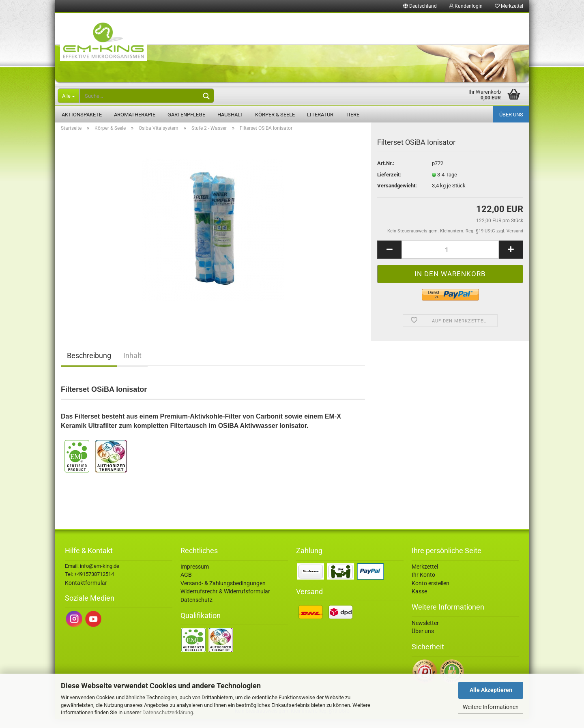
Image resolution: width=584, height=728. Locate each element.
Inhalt (132, 365)
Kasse (419, 601)
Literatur (320, 115)
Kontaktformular (86, 592)
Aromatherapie (135, 115)
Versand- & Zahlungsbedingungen (223, 593)
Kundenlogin (466, 6)
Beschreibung (89, 365)
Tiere (352, 115)
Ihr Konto (423, 584)
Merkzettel (509, 6)
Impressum (195, 576)
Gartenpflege (186, 115)
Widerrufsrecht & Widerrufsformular (225, 601)
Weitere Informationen (491, 707)
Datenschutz (196, 609)
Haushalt (230, 115)
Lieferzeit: (389, 184)
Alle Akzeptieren (491, 690)
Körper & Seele (275, 115)
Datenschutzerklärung (168, 712)
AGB (186, 584)
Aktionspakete (82, 115)
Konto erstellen (430, 593)
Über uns (511, 115)
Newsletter (425, 632)
